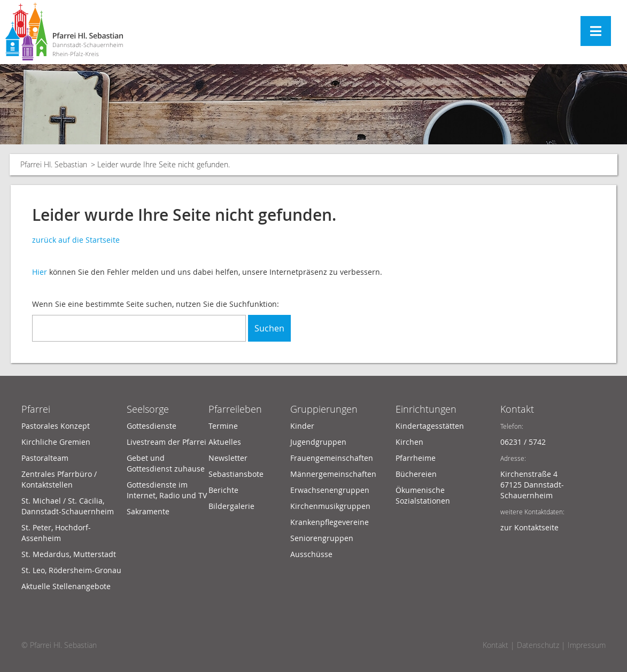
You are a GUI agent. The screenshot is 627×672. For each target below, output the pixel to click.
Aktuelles (225, 442)
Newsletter (228, 458)
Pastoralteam (45, 458)
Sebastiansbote (236, 474)
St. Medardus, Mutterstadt (69, 554)
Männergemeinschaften (333, 474)
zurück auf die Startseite (76, 240)
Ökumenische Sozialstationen (423, 495)
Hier (40, 272)
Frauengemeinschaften (332, 458)
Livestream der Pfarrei (167, 442)
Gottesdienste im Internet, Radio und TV (167, 490)
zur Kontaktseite (529, 527)
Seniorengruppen (322, 538)
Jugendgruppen (318, 442)
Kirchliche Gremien (56, 442)
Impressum (587, 645)
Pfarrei (36, 409)
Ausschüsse (311, 554)
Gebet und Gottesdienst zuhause (166, 463)
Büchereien (416, 474)
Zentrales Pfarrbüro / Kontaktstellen (59, 479)
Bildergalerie (231, 506)
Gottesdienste (152, 426)
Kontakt (517, 409)
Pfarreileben (235, 409)
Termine (223, 426)
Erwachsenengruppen (330, 490)
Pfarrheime (416, 458)
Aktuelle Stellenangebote (66, 586)
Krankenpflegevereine (330, 522)
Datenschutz (538, 645)
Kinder (302, 426)
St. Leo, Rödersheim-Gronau (71, 570)
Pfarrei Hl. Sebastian (54, 164)
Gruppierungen (324, 409)
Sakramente (148, 511)
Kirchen (409, 442)
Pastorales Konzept (56, 426)
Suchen (269, 328)
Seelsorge (148, 409)
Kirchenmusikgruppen (330, 506)
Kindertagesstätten (430, 426)
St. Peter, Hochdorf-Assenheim (56, 533)
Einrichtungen (426, 409)
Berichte (223, 490)
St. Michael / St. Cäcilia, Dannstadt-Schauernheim (68, 506)
